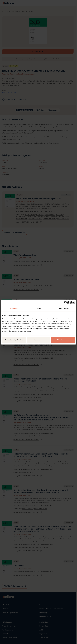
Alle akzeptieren (63, 340)
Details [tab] (38, 308)
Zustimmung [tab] (13, 308)
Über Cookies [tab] (64, 308)
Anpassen (39, 340)
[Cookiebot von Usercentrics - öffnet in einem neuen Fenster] (66, 303)
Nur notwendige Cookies (14, 340)
